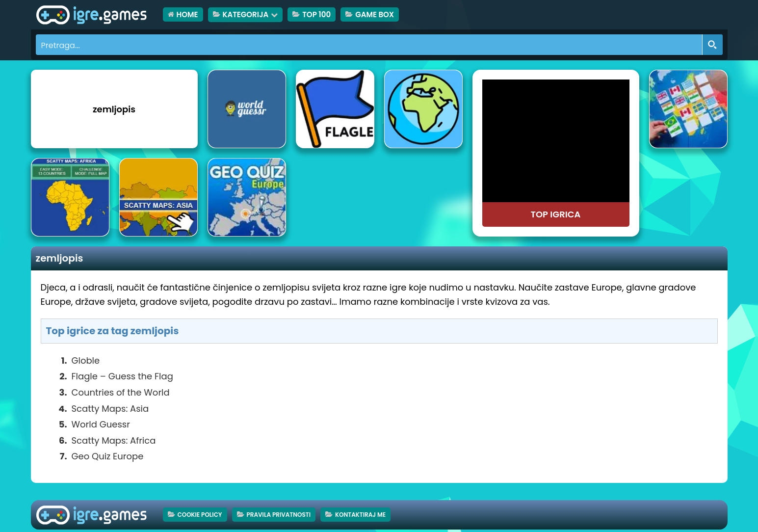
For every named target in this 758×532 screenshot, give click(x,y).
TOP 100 (316, 14)
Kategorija (246, 14)
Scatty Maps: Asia (110, 409)
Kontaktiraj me (360, 515)
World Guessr (101, 424)
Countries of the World (121, 392)
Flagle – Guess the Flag (122, 376)
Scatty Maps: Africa (114, 440)
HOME (187, 14)
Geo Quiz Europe (108, 456)
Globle (86, 360)
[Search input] (369, 45)
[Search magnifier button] (712, 45)
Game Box (375, 14)
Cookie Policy (200, 515)
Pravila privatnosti (279, 515)
